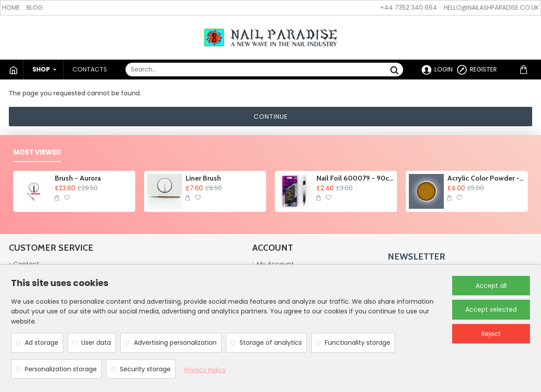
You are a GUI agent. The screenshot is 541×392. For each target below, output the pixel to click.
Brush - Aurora (78, 178)
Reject (491, 334)
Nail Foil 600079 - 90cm (355, 178)
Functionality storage (358, 343)
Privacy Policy (205, 370)
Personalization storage (61, 369)
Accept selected (491, 309)
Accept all (491, 286)
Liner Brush (203, 178)
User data (96, 343)
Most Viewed (37, 153)
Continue (271, 117)
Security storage (145, 369)
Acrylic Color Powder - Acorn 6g (486, 178)
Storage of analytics (271, 343)
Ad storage (42, 343)
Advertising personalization (175, 343)
